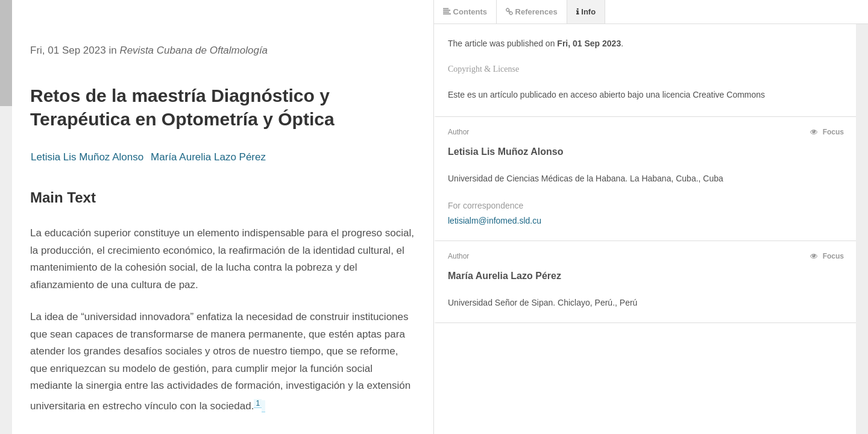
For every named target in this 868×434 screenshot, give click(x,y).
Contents (465, 12)
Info (586, 12)
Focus (827, 132)
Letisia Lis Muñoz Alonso (87, 157)
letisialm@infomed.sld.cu (495, 221)
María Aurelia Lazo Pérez (208, 157)
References (532, 12)
